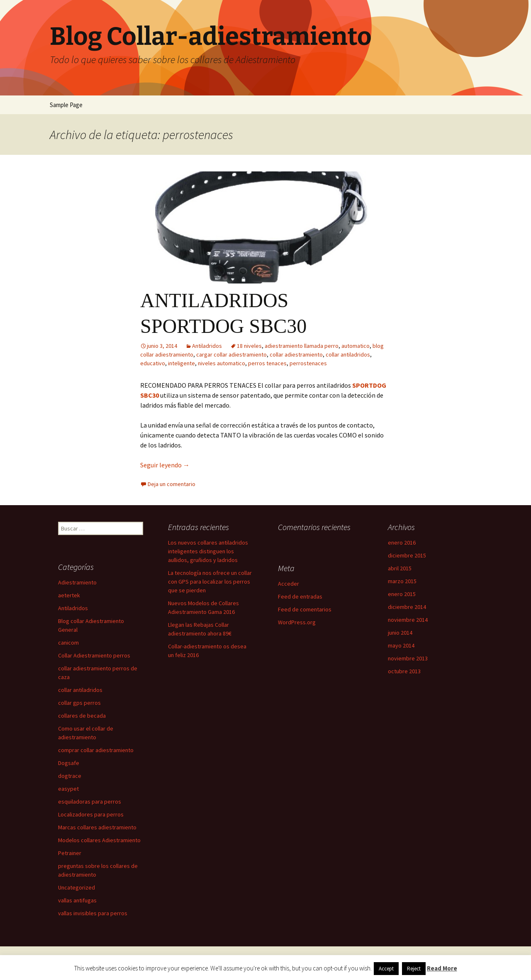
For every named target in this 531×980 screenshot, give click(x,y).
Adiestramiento (77, 582)
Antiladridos (207, 346)
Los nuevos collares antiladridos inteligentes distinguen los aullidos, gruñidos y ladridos (208, 551)
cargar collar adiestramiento (231, 354)
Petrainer (70, 853)
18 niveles (249, 346)
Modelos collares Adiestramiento (99, 840)
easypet (68, 789)
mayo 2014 (401, 645)
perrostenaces (308, 363)
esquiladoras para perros (90, 802)
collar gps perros (79, 703)
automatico (356, 346)
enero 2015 (402, 594)
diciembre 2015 (407, 555)
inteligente (181, 363)
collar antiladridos (348, 354)
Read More (442, 968)
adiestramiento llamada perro (302, 346)
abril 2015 (400, 568)
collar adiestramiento (296, 354)
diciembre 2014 (407, 607)
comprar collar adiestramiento (96, 750)
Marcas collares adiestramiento (97, 827)
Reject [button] (414, 969)
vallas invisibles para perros (93, 913)
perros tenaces (267, 363)
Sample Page (66, 105)
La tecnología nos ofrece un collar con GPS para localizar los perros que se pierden (210, 582)
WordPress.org (297, 622)
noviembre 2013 (408, 658)
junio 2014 (400, 633)
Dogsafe (69, 763)
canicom (68, 643)
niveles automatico (222, 363)
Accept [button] (386, 969)
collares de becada (82, 716)
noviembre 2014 (408, 620)
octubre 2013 (404, 671)
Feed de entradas (300, 596)
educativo (153, 363)
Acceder (289, 584)
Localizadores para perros (91, 814)
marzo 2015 (402, 581)
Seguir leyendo (165, 465)
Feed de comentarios (305, 609)
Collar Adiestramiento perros (94, 655)
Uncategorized (77, 887)
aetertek (69, 595)
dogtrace (70, 776)
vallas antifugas (77, 900)
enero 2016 (402, 543)
